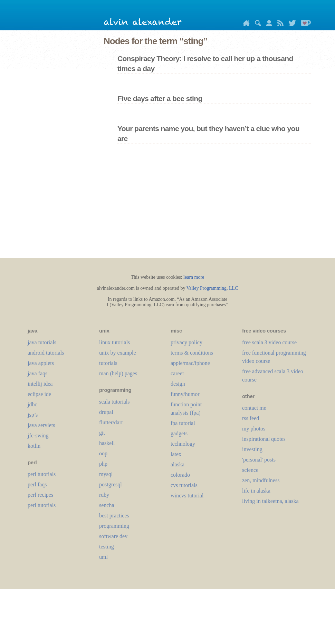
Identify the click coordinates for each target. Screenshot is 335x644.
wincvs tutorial (187, 496)
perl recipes (40, 495)
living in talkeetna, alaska (270, 501)
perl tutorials (42, 474)
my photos (254, 429)
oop (103, 453)
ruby (104, 495)
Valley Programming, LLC (212, 288)
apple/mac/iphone (190, 363)
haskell (107, 443)
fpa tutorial (183, 423)
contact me (254, 408)
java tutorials (42, 342)
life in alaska (256, 491)
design (178, 384)
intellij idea (40, 384)
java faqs (37, 373)
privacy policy (186, 342)
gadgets (179, 433)
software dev (113, 536)
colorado (180, 475)
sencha (107, 505)
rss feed (251, 418)
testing (107, 547)
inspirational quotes (264, 439)
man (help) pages (118, 373)
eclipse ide (39, 394)
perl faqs (37, 484)
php (103, 464)
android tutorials (46, 353)
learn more (194, 277)
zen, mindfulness (261, 480)
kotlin (34, 446)
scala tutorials (114, 402)
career (177, 373)
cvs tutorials (184, 485)
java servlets (41, 425)
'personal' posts (259, 460)
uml (103, 557)
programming (114, 526)
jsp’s (33, 415)
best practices (114, 516)
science (250, 470)
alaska (178, 464)
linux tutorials (114, 342)
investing (252, 449)
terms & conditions (192, 353)
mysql (106, 474)
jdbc (32, 404)
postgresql (111, 484)
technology (183, 444)
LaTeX (176, 454)
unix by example (118, 353)
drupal (106, 412)
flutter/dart (111, 422)
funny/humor (185, 394)
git (102, 433)
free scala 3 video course (269, 342)
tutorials (108, 363)
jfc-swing (38, 435)
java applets (41, 363)
